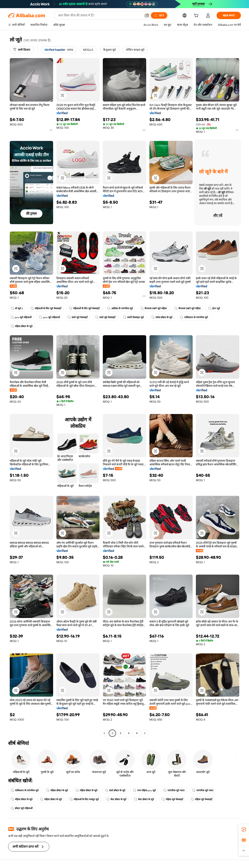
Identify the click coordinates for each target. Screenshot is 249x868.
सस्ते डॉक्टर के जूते (115, 790)
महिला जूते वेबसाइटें (172, 799)
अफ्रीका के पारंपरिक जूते (120, 308)
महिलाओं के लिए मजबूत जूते (84, 799)
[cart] (197, 16)
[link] (244, 829)
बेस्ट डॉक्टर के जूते (116, 799)
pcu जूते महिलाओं (21, 317)
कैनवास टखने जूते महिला (154, 308)
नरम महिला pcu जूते (144, 790)
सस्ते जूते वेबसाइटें (78, 317)
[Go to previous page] (104, 733)
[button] (147, 15)
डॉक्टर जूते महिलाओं (22, 808)
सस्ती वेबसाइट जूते (133, 317)
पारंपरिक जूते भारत (174, 790)
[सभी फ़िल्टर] (22, 50)
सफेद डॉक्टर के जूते (162, 317)
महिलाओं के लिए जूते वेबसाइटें (46, 308)
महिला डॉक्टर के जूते (22, 326)
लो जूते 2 (17, 308)
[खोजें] (159, 15)
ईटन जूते (214, 308)
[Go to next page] (145, 733)
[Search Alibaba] (100, 15)
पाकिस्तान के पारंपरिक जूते (194, 317)
